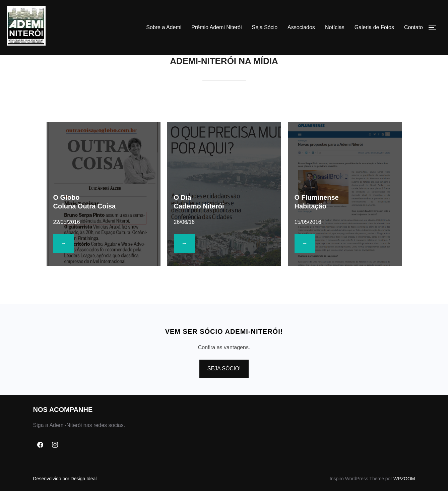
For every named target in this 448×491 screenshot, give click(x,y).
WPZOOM (404, 479)
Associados (301, 27)
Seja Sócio (265, 27)
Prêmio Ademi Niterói (216, 27)
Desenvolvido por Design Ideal (65, 479)
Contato (413, 27)
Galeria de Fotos (374, 27)
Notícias (335, 27)
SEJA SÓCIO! (224, 369)
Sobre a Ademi (164, 27)
